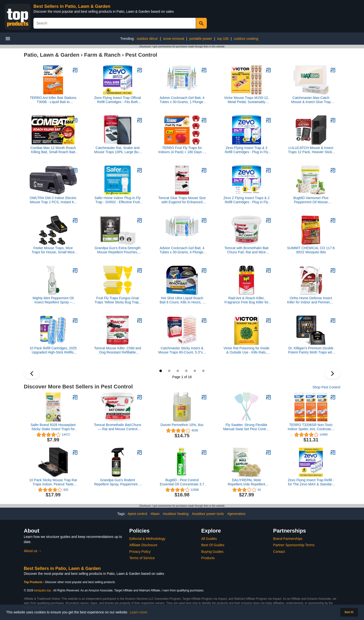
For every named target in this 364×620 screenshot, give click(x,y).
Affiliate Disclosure (143, 545)
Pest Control (141, 55)
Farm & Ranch (102, 55)
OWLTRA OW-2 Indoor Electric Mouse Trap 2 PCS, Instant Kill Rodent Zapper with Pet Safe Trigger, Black (53, 200)
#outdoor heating (176, 514)
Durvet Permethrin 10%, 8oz (182, 425)
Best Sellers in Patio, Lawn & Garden (72, 6)
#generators (236, 514)
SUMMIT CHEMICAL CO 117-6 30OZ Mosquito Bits (311, 250)
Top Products (34, 582)
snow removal (174, 39)
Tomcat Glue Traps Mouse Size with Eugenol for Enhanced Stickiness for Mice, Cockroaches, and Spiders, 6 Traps (182, 200)
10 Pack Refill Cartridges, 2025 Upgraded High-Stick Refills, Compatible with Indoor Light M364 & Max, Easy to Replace (53, 350)
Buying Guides (212, 552)
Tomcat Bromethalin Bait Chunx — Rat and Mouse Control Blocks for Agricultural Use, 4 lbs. (117, 427)
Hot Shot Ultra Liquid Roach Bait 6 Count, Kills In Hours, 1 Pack (182, 300)
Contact (279, 552)
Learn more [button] (139, 612)
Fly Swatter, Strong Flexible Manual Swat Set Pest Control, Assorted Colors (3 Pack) (246, 427)
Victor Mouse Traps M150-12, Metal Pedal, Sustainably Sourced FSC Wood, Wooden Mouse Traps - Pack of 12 (247, 100)
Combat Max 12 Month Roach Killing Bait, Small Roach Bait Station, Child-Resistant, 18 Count (53, 150)
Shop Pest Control (326, 387)
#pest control (137, 514)
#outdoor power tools (208, 514)
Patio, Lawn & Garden (52, 55)
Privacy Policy (140, 552)
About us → (33, 551)
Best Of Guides (213, 545)
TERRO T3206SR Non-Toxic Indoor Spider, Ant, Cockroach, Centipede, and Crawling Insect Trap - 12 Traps (311, 427)
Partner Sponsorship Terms (294, 545)
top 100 (223, 39)
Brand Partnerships (288, 539)
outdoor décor (147, 39)
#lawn (155, 514)
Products (208, 558)
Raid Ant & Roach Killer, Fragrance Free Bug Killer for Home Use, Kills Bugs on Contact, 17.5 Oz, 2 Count (246, 300)
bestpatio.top (43, 590)
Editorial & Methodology (147, 539)
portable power (201, 39)
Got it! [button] (349, 612)
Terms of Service (142, 558)
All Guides (209, 539)
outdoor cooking (246, 39)
